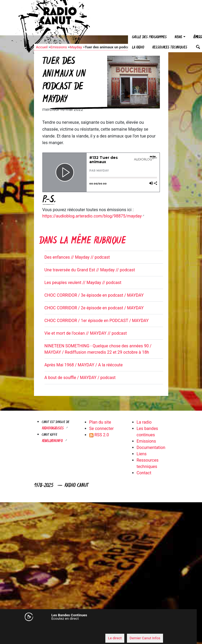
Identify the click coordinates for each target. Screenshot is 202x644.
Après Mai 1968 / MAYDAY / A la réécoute (84, 365)
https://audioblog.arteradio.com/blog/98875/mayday (92, 216)
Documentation (151, 448)
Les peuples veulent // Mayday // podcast (83, 283)
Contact (144, 473)
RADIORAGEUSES (53, 428)
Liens (142, 454)
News (178, 37)
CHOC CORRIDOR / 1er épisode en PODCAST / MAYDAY (97, 321)
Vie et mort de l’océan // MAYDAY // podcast (86, 333)
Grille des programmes (149, 37)
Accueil (42, 47)
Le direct (115, 638)
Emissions (59, 47)
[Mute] (35, 628)
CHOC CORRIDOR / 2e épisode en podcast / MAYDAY (94, 308)
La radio (138, 48)
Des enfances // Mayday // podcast (77, 257)
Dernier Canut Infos (145, 638)
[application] (96, 628)
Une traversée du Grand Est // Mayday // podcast (90, 270)
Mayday (76, 47)
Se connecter (102, 428)
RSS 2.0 (99, 435)
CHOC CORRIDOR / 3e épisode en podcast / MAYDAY (94, 295)
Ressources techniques (170, 48)
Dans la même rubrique (82, 241)
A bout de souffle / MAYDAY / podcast (80, 378)
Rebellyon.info (53, 441)
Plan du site (100, 422)
